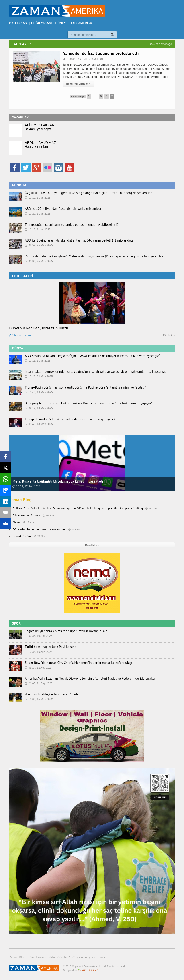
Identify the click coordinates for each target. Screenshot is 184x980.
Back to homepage (160, 44)
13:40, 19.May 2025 (39, 392)
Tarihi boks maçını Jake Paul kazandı (50, 647)
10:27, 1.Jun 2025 (38, 214)
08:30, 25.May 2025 (39, 261)
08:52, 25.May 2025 (39, 245)
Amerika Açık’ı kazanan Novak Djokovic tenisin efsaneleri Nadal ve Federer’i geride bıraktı (86, 679)
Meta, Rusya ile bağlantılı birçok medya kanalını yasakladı (58, 481)
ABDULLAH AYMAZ (40, 143)
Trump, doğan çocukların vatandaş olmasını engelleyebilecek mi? (69, 225)
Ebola (101, 957)
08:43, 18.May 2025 (39, 424)
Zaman (69, 59)
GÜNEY (61, 23)
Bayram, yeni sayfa (37, 129)
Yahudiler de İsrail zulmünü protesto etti (101, 53)
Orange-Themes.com (88, 970)
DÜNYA (18, 348)
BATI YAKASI (18, 23)
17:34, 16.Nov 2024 (39, 652)
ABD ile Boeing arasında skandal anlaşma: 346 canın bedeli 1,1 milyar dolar (77, 240)
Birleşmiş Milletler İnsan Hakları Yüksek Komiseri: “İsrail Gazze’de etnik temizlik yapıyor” (85, 403)
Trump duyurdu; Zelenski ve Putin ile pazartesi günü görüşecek (68, 419)
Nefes (17, 522)
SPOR (16, 623)
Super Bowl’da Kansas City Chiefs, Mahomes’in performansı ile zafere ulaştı (76, 663)
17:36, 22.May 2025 (39, 377)
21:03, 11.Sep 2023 (39, 683)
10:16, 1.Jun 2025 (38, 230)
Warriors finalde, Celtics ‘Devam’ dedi (50, 694)
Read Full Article (79, 84)
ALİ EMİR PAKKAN (40, 125)
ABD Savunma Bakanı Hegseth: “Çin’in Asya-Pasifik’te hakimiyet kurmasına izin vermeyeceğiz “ (89, 356)
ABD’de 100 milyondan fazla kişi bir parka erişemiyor (61, 209)
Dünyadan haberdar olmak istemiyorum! (39, 529)
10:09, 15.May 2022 (39, 699)
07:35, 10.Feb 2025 (39, 636)
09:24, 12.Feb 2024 (39, 668)
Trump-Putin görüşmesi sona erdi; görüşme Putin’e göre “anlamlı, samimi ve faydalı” (82, 387)
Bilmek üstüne (22, 536)
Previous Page (78, 96)
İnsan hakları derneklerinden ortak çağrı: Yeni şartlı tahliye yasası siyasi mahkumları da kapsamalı (92, 372)
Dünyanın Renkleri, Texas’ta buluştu (39, 328)
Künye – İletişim (83, 957)
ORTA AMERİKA (81, 23)
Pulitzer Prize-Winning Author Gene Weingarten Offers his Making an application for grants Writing (78, 508)
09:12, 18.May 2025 (39, 408)
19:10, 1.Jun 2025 (38, 198)
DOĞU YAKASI (41, 23)
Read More (92, 545)
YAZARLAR (20, 117)
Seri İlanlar (37, 957)
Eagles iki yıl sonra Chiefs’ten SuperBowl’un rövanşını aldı (64, 631)
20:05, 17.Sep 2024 (26, 487)
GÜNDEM (19, 185)
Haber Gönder (58, 957)
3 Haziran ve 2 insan (26, 515)
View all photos (20, 335)
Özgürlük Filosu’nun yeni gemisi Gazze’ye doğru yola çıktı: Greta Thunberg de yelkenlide (85, 193)
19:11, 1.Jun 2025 (38, 361)
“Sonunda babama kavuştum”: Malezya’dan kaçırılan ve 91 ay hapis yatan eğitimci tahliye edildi (90, 256)
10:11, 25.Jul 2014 (92, 59)
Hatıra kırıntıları (36, 147)
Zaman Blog (21, 500)
